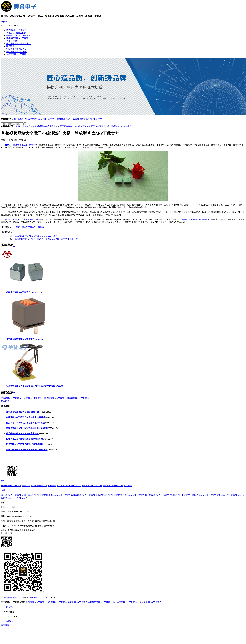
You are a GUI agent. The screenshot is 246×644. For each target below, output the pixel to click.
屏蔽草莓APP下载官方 (78, 602)
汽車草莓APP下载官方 (11, 495)
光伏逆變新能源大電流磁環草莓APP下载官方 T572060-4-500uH (35, 386)
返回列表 (5, 401)
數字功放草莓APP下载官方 (157, 495)
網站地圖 (128, 486)
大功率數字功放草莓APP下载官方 (194, 219)
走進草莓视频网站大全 (92, 486)
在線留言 (52, 486)
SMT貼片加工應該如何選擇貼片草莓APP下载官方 (37, 236)
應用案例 (35, 486)
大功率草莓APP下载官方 (17, 54)
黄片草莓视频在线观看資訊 (45, 126)
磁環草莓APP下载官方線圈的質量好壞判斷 (25, 417)
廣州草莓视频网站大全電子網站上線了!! (24, 412)
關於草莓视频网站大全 (16, 52)
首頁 (18, 126)
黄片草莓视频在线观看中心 (18, 44)
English (4, 21)
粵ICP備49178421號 (39, 597)
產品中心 (26, 486)
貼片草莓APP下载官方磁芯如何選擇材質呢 (25, 423)
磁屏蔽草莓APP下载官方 (91, 119)
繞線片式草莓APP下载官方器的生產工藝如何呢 (27, 428)
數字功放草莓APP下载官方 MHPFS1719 (24, 292)
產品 (3, 490)
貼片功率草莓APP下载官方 (125, 602)
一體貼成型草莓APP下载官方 (203, 495)
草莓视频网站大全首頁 (16, 30)
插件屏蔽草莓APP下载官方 (18, 38)
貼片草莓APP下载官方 (24, 119)
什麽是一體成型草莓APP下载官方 (20, 145)
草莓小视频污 (12, 41)
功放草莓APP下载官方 (44, 119)
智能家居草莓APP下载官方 (83, 495)
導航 (3, 481)
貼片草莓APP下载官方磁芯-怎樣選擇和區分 (26, 444)
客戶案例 (10, 46)
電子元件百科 (66, 126)
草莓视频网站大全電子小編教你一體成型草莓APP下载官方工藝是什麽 (46, 239)
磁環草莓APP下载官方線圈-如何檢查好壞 (25, 439)
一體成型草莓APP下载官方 (18, 36)
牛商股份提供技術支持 (11, 597)
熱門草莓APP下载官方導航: (13, 602)
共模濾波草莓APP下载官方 (100, 602)
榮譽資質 (43, 486)
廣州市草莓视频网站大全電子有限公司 (22, 219)
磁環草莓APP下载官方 (180, 495)
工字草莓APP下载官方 (18, 498)
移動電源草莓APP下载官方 (108, 495)
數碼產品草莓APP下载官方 (58, 495)
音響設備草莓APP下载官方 (34, 495)
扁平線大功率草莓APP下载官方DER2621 (25, 339)
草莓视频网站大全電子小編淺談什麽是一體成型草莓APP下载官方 (104, 126)
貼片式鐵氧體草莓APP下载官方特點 (22, 434)
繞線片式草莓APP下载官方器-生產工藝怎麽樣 (27, 450)
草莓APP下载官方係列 (16, 33)
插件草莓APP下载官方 (57, 602)
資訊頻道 (26, 126)
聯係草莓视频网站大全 (16, 49)
